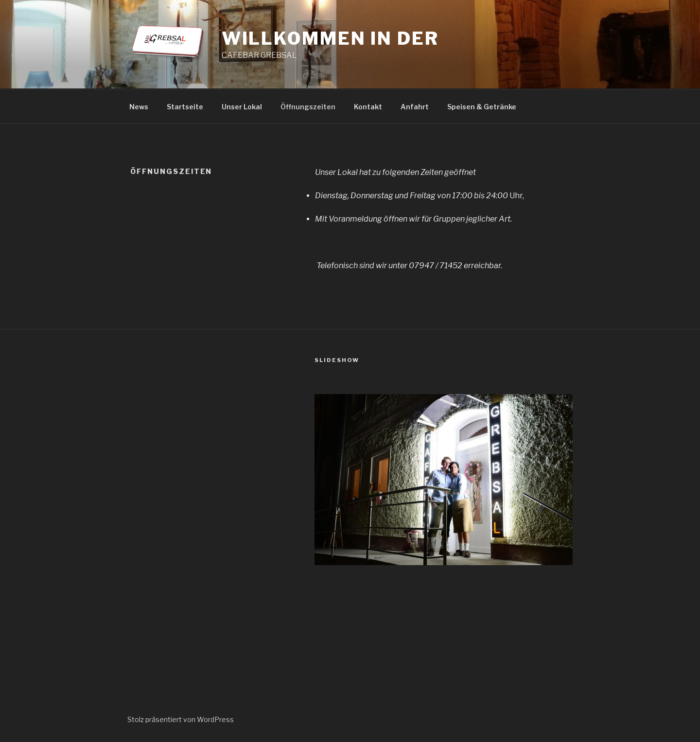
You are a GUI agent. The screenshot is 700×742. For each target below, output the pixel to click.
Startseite (185, 107)
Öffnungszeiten (308, 107)
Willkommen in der (330, 38)
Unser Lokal (242, 107)
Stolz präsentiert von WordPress (181, 719)
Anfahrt (415, 107)
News (139, 107)
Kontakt (368, 107)
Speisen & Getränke (482, 107)
